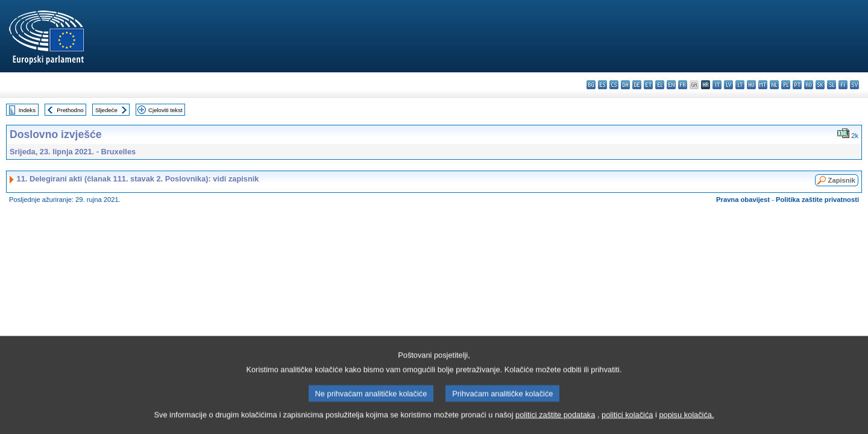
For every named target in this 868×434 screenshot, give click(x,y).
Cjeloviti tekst (165, 110)
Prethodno (70, 110)
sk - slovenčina (820, 85)
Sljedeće (106, 110)
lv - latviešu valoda (728, 85)
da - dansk (625, 85)
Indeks (27, 110)
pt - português (797, 85)
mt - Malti (763, 85)
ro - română (809, 85)
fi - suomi (843, 85)
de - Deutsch (637, 85)
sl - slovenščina (832, 85)
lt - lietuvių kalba (740, 85)
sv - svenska (854, 85)
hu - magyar (751, 85)
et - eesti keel (648, 85)
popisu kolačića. (686, 419)
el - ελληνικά (660, 85)
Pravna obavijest (743, 200)
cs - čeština (614, 85)
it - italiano (717, 85)
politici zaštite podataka (555, 419)
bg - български (591, 85)
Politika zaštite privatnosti (817, 200)
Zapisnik (842, 180)
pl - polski (786, 85)
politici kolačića (627, 419)
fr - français (683, 85)
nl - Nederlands (774, 85)
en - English (671, 85)
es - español (602, 85)
